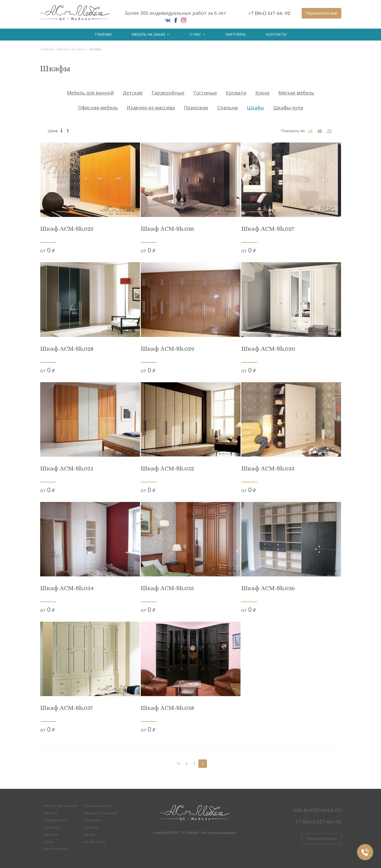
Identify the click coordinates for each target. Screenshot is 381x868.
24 (310, 131)
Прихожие (196, 108)
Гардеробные (168, 93)
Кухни (262, 93)
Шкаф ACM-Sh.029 (167, 349)
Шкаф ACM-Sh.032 (167, 468)
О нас (198, 34)
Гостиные (205, 93)
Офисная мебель (98, 108)
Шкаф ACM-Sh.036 (268, 588)
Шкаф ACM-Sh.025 (67, 229)
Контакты (276, 34)
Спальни (228, 108)
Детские (133, 93)
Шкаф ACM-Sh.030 (268, 349)
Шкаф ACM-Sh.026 (167, 229)
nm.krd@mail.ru (317, 810)
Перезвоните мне (321, 13)
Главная (103, 34)
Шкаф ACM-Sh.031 (67, 468)
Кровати (236, 93)
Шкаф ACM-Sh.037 (67, 708)
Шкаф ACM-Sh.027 (268, 229)
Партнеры (235, 34)
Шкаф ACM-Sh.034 (67, 588)
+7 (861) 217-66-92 (269, 13)
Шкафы (256, 108)
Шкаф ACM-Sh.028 (67, 349)
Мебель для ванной (90, 93)
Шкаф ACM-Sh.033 (268, 468)
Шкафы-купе (288, 108)
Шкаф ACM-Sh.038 (167, 708)
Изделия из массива (151, 108)
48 (320, 131)
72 (329, 131)
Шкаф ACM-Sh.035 (167, 588)
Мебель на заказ (150, 34)
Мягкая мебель (296, 93)
